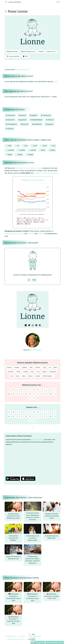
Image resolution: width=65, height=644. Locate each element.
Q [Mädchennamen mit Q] (26, 394)
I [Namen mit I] (42, 412)
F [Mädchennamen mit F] (30, 390)
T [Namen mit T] (38, 416)
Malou (10, 155)
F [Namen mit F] (30, 412)
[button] (19, 308)
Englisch (33, 115)
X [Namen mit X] (55, 416)
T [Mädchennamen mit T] (38, 394)
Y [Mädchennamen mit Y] (30, 398)
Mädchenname (23, 69)
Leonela (33, 150)
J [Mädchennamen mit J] (47, 390)
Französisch (46, 115)
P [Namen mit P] (22, 416)
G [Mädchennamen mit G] (34, 390)
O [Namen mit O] (18, 416)
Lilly (44, 367)
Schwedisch (37, 124)
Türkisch (10, 129)
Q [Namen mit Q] (26, 416)
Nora (24, 376)
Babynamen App (38, 439)
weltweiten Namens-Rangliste (46, 173)
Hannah (11, 372)
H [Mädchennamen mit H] (38, 390)
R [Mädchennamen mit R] (30, 394)
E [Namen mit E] (26, 412)
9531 (25, 56)
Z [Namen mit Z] (34, 421)
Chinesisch (10, 115)
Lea (11, 376)
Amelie (26, 372)
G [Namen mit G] (34, 412)
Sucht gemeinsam (38, 642)
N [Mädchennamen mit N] (13, 394)
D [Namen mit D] (22, 412)
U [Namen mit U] (42, 416)
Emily (18, 372)
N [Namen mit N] (13, 416)
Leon (55, 81)
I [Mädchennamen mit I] (42, 390)
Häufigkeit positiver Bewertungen (28, 168)
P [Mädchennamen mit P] (22, 394)
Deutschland (10, 234)
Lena (17, 376)
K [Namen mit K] (51, 412)
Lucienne (11, 150)
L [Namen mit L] (55, 412)
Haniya (20, 155)
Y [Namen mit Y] (30, 421)
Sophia (25, 367)
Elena (30, 376)
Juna (54, 146)
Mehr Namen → (48, 376)
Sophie (17, 367)
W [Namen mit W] (51, 416)
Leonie (38, 376)
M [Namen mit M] (9, 416)
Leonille (22, 150)
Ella (32, 372)
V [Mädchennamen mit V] (47, 394)
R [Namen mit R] (30, 416)
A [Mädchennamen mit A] (9, 390)
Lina (38, 372)
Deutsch (22, 115)
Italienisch (10, 120)
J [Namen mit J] (47, 412)
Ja (29, 280)
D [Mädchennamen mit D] (22, 390)
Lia (50, 367)
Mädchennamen (12, 51)
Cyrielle (30, 155)
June (26, 146)
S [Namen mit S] (34, 416)
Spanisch (49, 124)
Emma (38, 367)
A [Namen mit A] (9, 412)
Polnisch (50, 120)
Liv (18, 146)
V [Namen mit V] (47, 416)
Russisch (24, 124)
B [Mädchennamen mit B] (13, 390)
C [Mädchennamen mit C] (18, 390)
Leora (45, 146)
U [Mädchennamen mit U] (42, 394)
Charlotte (53, 372)
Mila (55, 367)
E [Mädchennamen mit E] (26, 390)
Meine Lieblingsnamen (54, 642)
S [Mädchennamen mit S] (34, 394)
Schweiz (31, 234)
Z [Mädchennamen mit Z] (34, 398)
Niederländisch (36, 120)
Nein (34, 280)
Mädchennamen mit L (28, 51)
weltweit (41, 234)
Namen (41, 51)
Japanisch (22, 120)
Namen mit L (51, 51)
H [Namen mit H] (38, 412)
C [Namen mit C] (18, 412)
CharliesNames (11, 636)
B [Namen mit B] (13, 412)
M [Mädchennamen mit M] (9, 394)
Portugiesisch (11, 124)
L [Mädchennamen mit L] (55, 390)
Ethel (43, 150)
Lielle (10, 146)
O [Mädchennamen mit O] (18, 394)
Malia (44, 372)
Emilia (9, 367)
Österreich (19, 234)
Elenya (53, 150)
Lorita (35, 146)
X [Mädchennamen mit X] (55, 394)
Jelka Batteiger (36, 350)
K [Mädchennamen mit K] (51, 390)
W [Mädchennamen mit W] (51, 394)
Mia (31, 367)
